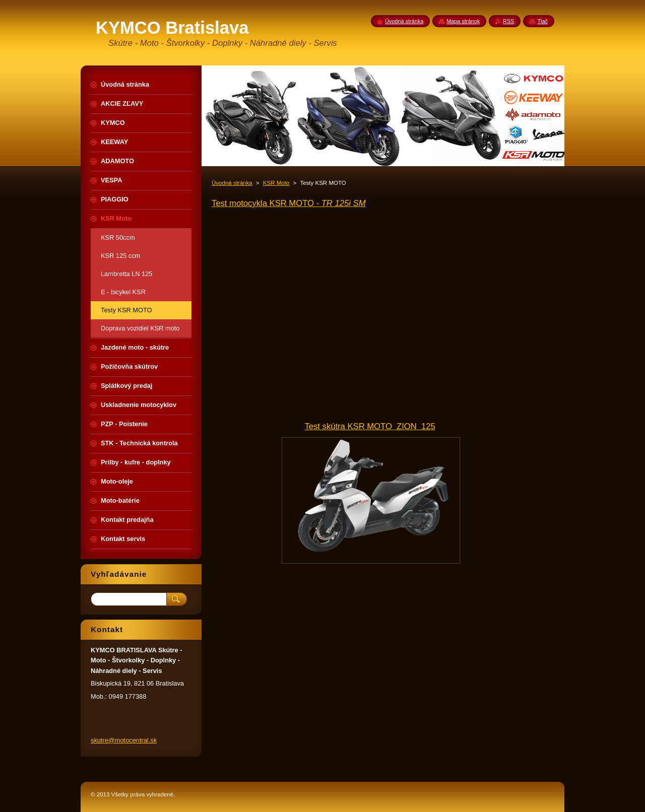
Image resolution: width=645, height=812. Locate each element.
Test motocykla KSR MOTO (288, 203)
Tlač (542, 21)
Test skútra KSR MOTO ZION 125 (370, 426)
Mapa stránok (463, 21)
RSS (508, 21)
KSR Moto (276, 183)
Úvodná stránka (232, 183)
